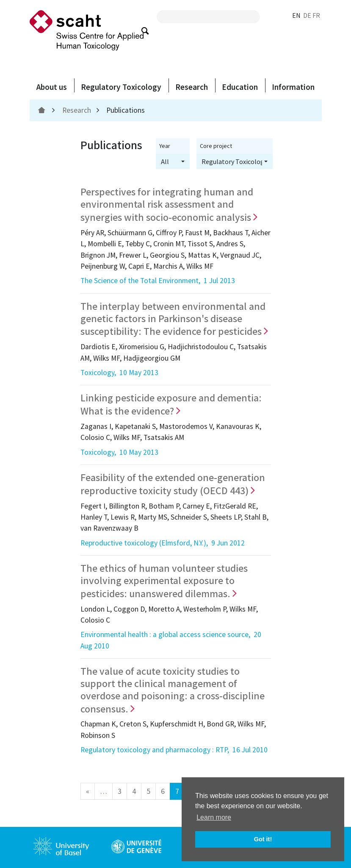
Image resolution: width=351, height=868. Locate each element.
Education (240, 87)
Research (192, 87)
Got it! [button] (263, 839)
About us (52, 87)
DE (307, 15)
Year (165, 146)
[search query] (208, 17)
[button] (173, 161)
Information (293, 87)
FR (316, 15)
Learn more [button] (214, 817)
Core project (216, 146)
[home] (43, 110)
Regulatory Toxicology (121, 87)
